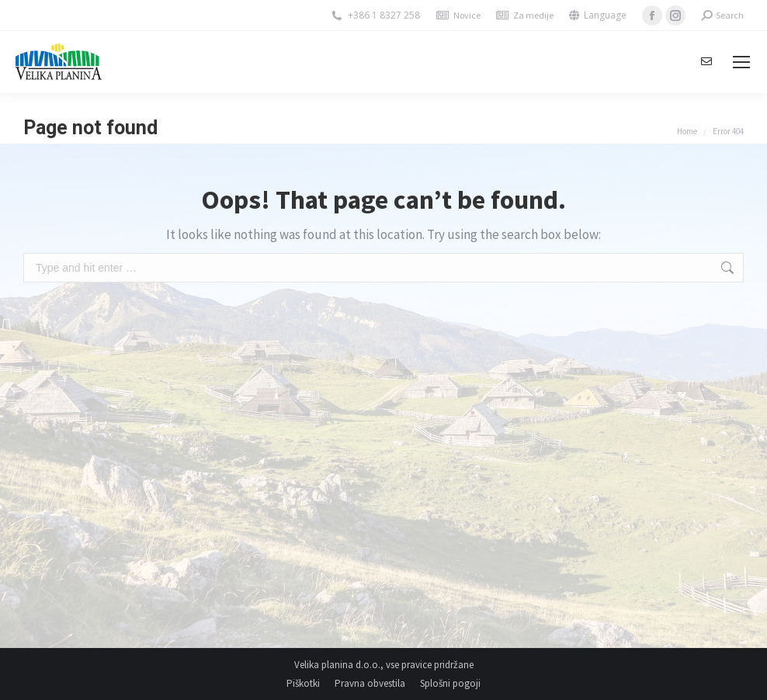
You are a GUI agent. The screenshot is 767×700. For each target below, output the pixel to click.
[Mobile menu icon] (741, 62)
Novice (467, 15)
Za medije (533, 15)
